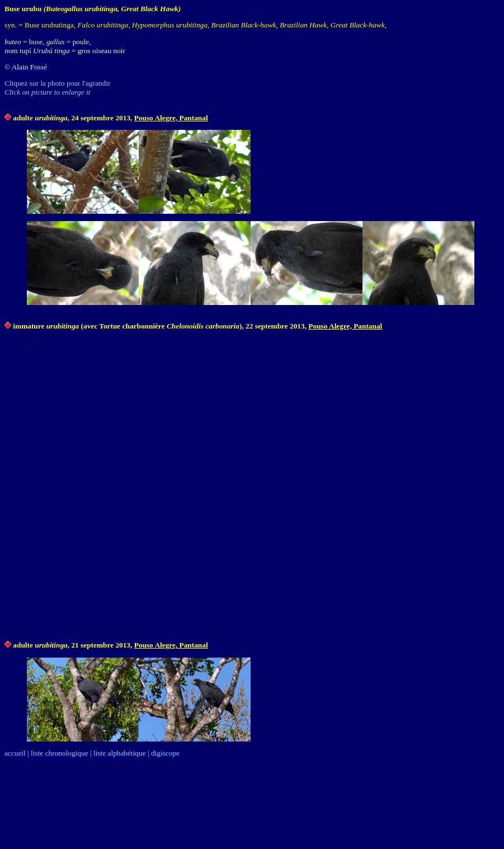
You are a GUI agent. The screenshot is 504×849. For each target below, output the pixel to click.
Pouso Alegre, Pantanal (171, 118)
